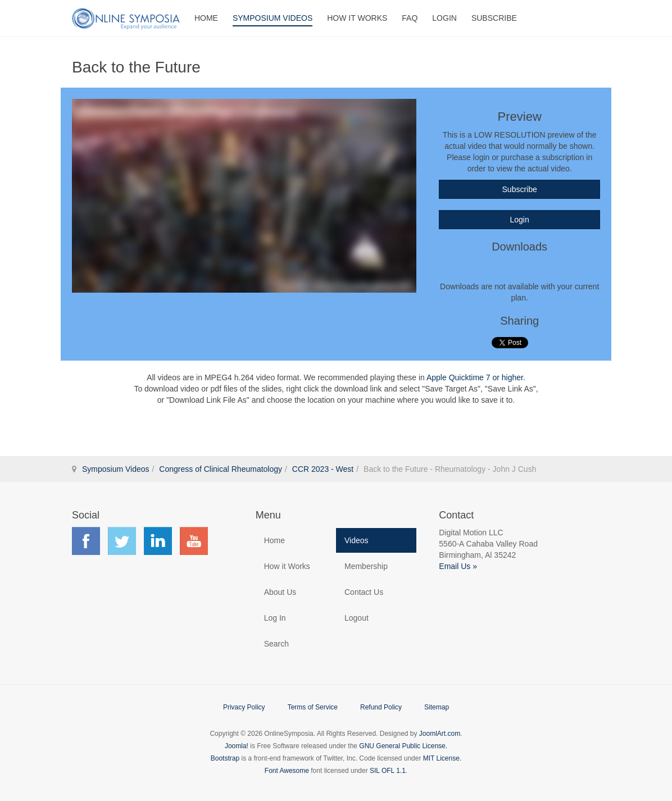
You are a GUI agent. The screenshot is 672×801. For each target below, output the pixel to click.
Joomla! (237, 746)
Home (206, 18)
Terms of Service (313, 707)
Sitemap (437, 707)
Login (444, 18)
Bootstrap (225, 758)
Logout (357, 618)
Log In (275, 618)
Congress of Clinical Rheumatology (221, 469)
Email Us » (458, 566)
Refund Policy (381, 707)
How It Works (357, 18)
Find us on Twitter (122, 541)
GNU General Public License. (403, 746)
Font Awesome (287, 771)
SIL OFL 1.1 (388, 771)
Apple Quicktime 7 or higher (475, 377)
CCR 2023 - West (323, 469)
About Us (280, 592)
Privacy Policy (244, 707)
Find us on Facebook (86, 541)
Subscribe (494, 18)
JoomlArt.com (440, 734)
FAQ (410, 18)
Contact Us (364, 592)
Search (276, 644)
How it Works (287, 566)
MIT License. (442, 758)
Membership (366, 566)
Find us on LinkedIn (158, 541)
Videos (357, 540)
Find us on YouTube (194, 541)
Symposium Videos (273, 18)
